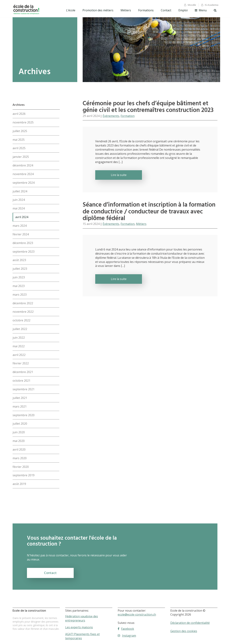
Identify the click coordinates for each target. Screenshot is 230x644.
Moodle (190, 5)
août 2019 (19, 484)
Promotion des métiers (98, 10)
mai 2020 (19, 441)
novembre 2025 (23, 122)
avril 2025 (19, 148)
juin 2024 (19, 200)
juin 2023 (19, 277)
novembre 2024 (23, 174)
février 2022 (21, 363)
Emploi (183, 10)
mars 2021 (20, 406)
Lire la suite (119, 175)
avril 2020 (19, 449)
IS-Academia (210, 5)
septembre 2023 (24, 252)
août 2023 (19, 260)
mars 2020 (20, 458)
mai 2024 (19, 208)
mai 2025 (19, 140)
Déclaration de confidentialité (190, 623)
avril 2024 (22, 217)
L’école (71, 10)
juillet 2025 (20, 131)
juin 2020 (19, 432)
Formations (146, 10)
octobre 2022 (21, 320)
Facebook (126, 629)
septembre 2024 (24, 183)
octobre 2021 (21, 381)
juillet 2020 (20, 424)
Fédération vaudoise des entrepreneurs (82, 618)
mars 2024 (20, 226)
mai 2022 (19, 346)
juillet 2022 (20, 329)
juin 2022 (19, 338)
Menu (201, 10)
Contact (166, 10)
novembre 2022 (23, 312)
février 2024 (21, 234)
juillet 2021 (20, 398)
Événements (111, 116)
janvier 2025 (21, 157)
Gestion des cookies (184, 631)
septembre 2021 (24, 389)
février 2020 (21, 467)
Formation (128, 116)
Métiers (126, 10)
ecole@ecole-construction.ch (137, 614)
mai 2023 (19, 286)
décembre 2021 (23, 372)
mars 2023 (20, 295)
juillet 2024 (20, 191)
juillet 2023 (20, 269)
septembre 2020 (24, 415)
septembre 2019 (24, 475)
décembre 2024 (23, 165)
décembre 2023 (23, 243)
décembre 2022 (23, 303)
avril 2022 (19, 355)
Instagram (127, 636)
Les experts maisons (79, 627)
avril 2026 (19, 114)
